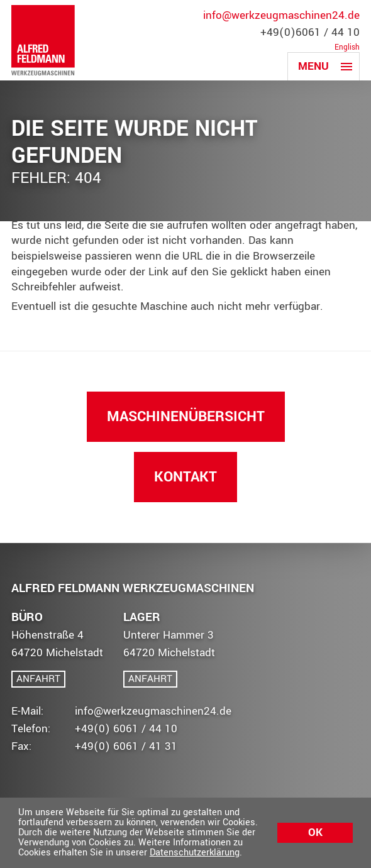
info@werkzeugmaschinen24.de (281, 16)
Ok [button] (315, 832)
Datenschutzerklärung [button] (195, 853)
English (347, 48)
